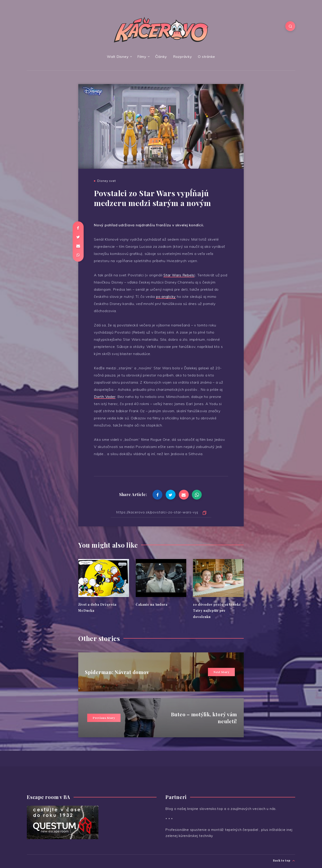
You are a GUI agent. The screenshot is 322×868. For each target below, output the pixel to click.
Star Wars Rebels (179, 275)
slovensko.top (211, 809)
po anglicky (166, 296)
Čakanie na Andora (152, 604)
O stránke (207, 57)
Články (161, 57)
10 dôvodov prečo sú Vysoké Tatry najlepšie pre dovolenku (217, 611)
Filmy (142, 57)
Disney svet (107, 181)
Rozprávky (183, 57)
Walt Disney (118, 57)
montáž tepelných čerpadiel (235, 830)
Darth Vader (105, 397)
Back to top (284, 861)
